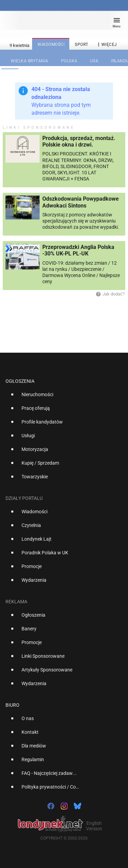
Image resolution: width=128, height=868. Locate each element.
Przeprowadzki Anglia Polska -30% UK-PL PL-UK (78, 250)
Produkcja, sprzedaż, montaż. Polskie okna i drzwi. (79, 141)
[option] (61, 397)
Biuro (12, 705)
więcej (106, 45)
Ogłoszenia (20, 381)
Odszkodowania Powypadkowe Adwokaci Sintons (81, 202)
